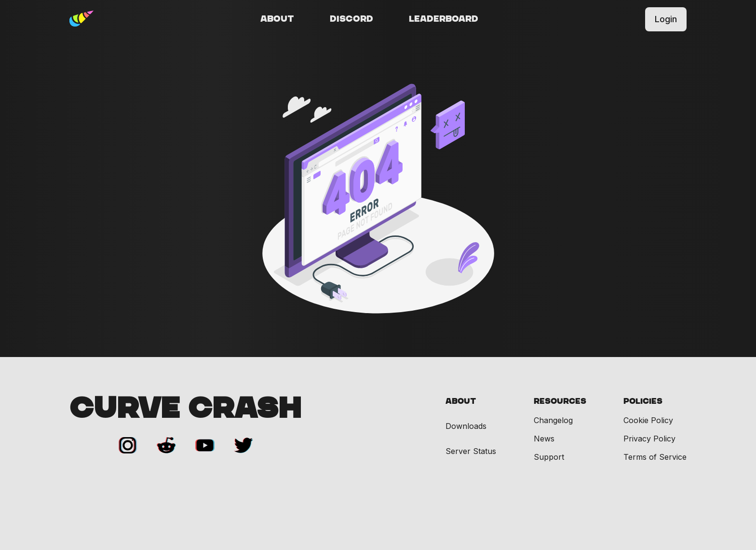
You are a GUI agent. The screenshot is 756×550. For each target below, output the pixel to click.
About (277, 19)
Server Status (471, 451)
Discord (351, 19)
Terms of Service (655, 457)
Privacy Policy (649, 439)
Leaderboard (444, 19)
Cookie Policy (648, 420)
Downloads (466, 426)
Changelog (553, 420)
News (544, 439)
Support (549, 457)
